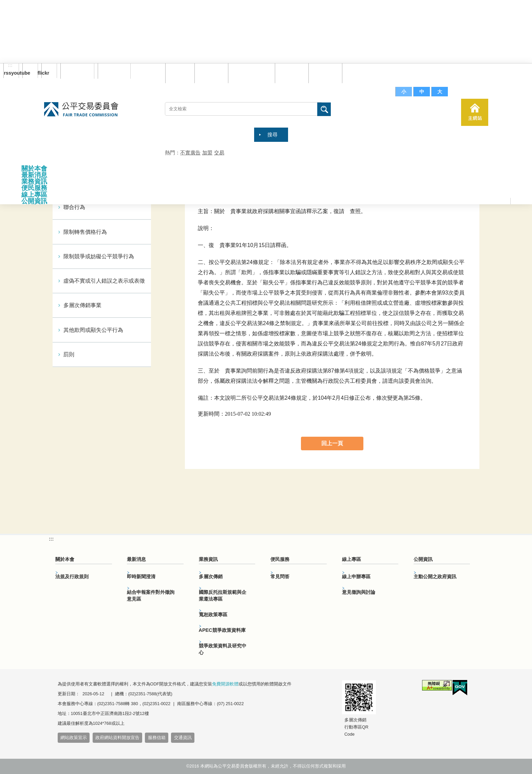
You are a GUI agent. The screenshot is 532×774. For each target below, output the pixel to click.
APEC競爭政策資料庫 (222, 630)
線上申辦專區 (356, 577)
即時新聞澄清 (141, 577)
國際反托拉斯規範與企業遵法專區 (223, 596)
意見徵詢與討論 (359, 592)
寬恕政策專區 (213, 615)
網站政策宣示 (74, 738)
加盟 (207, 153)
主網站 (475, 112)
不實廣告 (190, 153)
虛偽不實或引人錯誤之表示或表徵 (104, 281)
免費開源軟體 (225, 684)
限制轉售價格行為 (85, 232)
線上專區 (34, 195)
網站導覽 (210, 73)
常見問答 (290, 73)
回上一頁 (332, 443)
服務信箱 (357, 73)
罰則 (69, 354)
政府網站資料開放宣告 (117, 738)
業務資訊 (34, 181)
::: (10, 65)
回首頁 (178, 73)
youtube (26, 73)
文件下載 (324, 73)
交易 (219, 153)
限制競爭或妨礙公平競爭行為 (99, 256)
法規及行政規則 (72, 577)
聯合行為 (74, 207)
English (112, 71)
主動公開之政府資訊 (435, 577)
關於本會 (34, 168)
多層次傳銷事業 (82, 305)
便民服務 (34, 188)
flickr (45, 73)
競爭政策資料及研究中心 (223, 649)
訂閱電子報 (77, 71)
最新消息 (34, 175)
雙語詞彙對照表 (250, 73)
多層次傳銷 (211, 577)
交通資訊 (183, 738)
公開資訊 (34, 201)
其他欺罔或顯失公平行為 (93, 330)
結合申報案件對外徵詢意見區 (151, 596)
